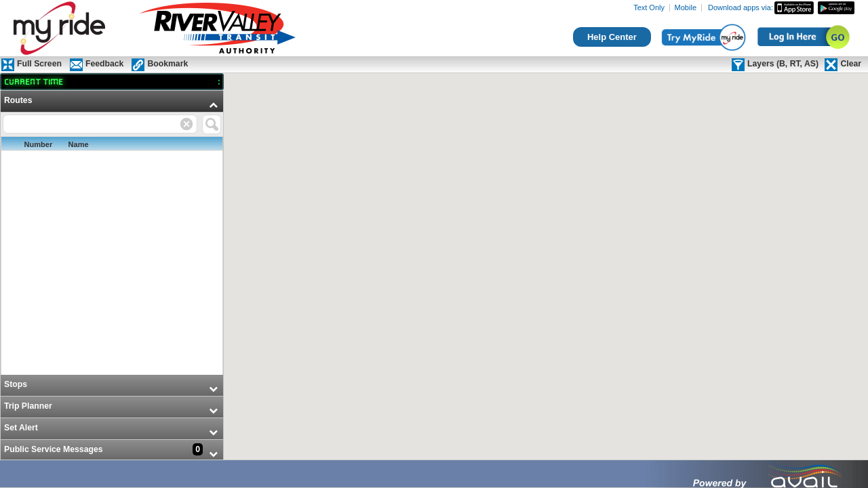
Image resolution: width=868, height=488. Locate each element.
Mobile (686, 8)
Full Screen (39, 64)
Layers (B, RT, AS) (783, 64)
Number (39, 144)
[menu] (112, 276)
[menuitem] (112, 233)
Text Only (649, 8)
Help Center (612, 37)
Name (79, 144)
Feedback (104, 64)
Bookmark (167, 64)
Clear (851, 64)
